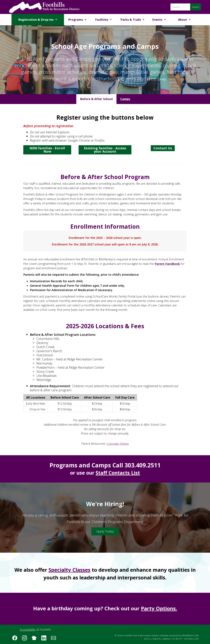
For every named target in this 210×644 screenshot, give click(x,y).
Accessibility (28, 630)
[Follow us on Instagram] (26, 639)
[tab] (96, 99)
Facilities (102, 20)
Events (157, 20)
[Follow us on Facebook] (16, 639)
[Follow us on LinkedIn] (45, 639)
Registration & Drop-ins (36, 20)
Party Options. (159, 608)
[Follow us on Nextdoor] (35, 639)
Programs (76, 20)
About (183, 20)
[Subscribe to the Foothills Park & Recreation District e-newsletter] (55, 639)
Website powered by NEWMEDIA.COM (179, 635)
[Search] (180, 7)
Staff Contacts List (118, 473)
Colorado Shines (118, 444)
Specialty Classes (69, 570)
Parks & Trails (131, 20)
